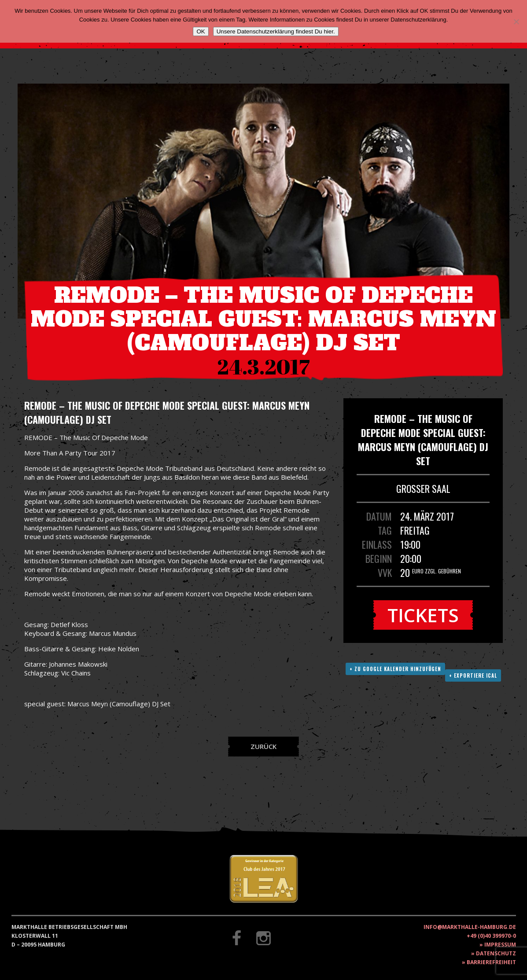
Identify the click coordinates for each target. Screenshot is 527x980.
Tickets (423, 615)
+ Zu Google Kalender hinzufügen (395, 669)
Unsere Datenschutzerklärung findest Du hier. (276, 31)
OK (201, 31)
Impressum (500, 945)
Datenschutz (496, 953)
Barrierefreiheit (491, 962)
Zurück (263, 746)
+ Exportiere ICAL (473, 675)
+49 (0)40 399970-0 (491, 936)
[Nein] (516, 22)
